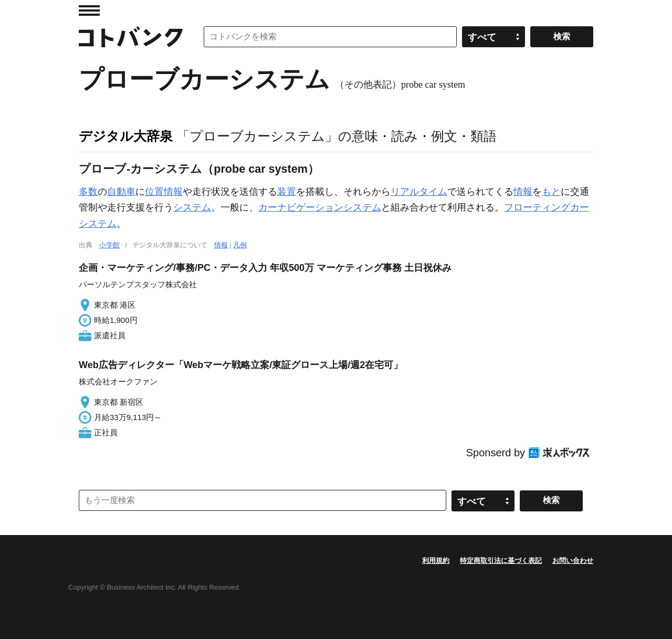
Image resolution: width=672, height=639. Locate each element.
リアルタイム (419, 192)
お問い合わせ (573, 561)
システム (192, 207)
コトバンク (131, 37)
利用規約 (436, 561)
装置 (287, 192)
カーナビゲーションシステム (320, 207)
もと (551, 192)
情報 (523, 192)
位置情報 (164, 192)
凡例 (240, 245)
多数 (88, 192)
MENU (89, 11)
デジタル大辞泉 (126, 136)
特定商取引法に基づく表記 (501, 561)
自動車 (121, 192)
